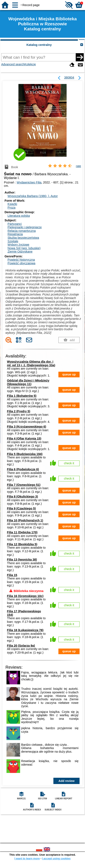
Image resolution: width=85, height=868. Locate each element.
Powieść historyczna (21, 260)
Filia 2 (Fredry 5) (19, 411)
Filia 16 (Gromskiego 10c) (25, 596)
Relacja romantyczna (22, 231)
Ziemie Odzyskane (20, 252)
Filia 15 (12, 575)
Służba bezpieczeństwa (23, 238)
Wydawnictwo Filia (29, 182)
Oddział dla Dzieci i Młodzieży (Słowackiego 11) (28, 382)
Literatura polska (19, 216)
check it (69, 463)
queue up (69, 374)
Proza (12, 208)
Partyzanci (15, 224)
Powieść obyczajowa (21, 263)
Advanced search (13, 64)
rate (78, 166)
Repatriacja (15, 234)
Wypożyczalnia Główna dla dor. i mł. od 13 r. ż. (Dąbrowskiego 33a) (31, 363)
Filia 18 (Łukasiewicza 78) (25, 630)
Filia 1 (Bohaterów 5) (22, 396)
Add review (66, 781)
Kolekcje (30, 64)
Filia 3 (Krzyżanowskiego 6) (26, 427)
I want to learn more (27, 858)
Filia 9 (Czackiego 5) (21, 508)
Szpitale (13, 241)
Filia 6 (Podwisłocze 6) (23, 469)
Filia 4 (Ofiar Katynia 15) (24, 439)
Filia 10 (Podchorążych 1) (25, 520)
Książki (12, 204)
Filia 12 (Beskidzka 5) (22, 544)
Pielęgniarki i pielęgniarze (25, 227)
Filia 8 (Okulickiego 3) (22, 497)
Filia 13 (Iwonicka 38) (22, 560)
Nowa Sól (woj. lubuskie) (24, 248)
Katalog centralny (39, 45)
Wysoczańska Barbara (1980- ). (33, 196)
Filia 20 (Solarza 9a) (21, 646)
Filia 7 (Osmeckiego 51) (24, 485)
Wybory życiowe (18, 245)
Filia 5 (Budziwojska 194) (25, 454)
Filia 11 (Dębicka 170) (22, 532)
